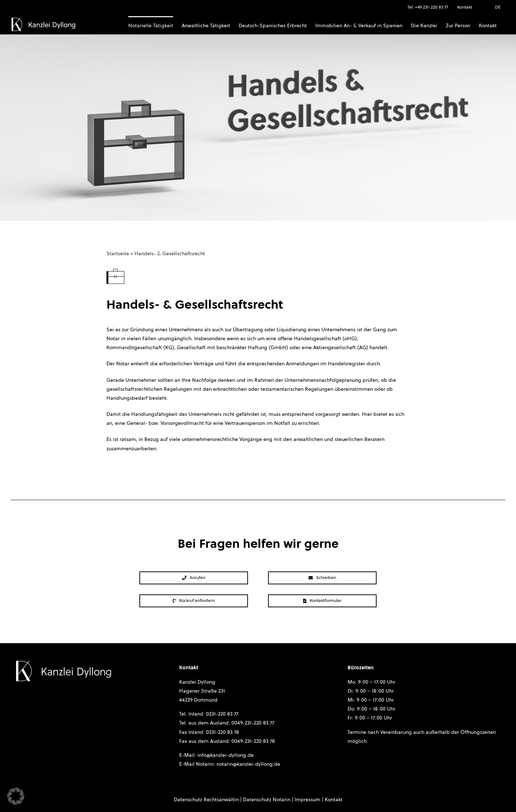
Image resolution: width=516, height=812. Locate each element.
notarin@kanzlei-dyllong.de (248, 764)
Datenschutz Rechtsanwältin (206, 800)
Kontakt (334, 800)
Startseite (118, 254)
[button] (16, 796)
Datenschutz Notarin (267, 800)
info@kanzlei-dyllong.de (226, 755)
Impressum (307, 800)
